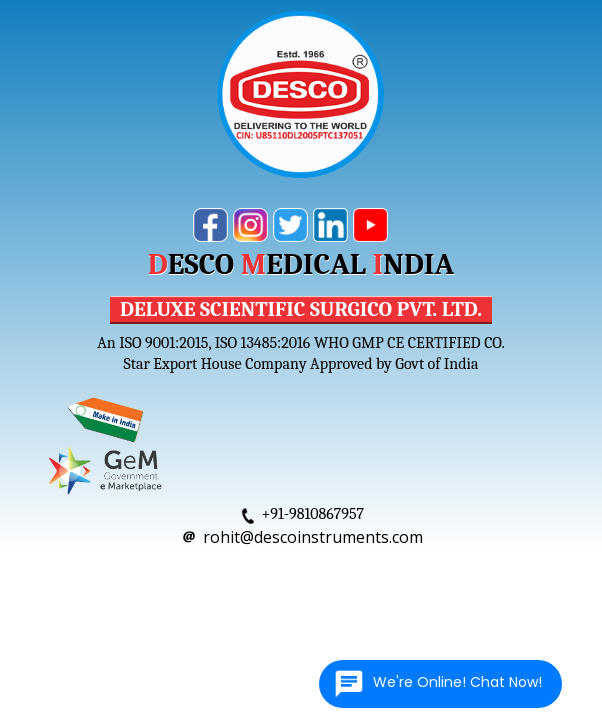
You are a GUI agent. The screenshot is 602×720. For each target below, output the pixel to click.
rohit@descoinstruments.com (313, 537)
